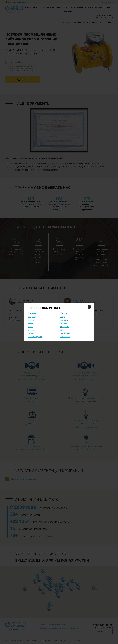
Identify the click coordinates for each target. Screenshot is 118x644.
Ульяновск (65, 327)
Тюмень (63, 323)
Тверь (63, 317)
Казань (31, 323)
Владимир (32, 317)
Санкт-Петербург (35, 337)
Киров (31, 327)
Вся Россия (65, 337)
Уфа (62, 330)
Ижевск (31, 320)
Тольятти (64, 320)
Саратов (64, 313)
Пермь (31, 333)
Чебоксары (65, 333)
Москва (31, 330)
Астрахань (32, 313)
